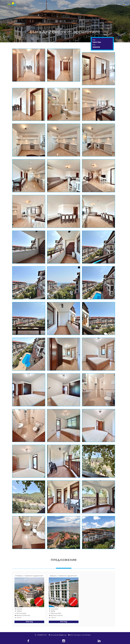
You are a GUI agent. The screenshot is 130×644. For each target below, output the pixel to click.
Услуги (82, 4)
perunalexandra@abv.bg (58, 635)
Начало (76, 4)
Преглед (29, 622)
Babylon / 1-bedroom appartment (64, 576)
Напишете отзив (115, 4)
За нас (89, 4)
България (96, 4)
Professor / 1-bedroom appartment (29, 576)
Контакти (104, 4)
